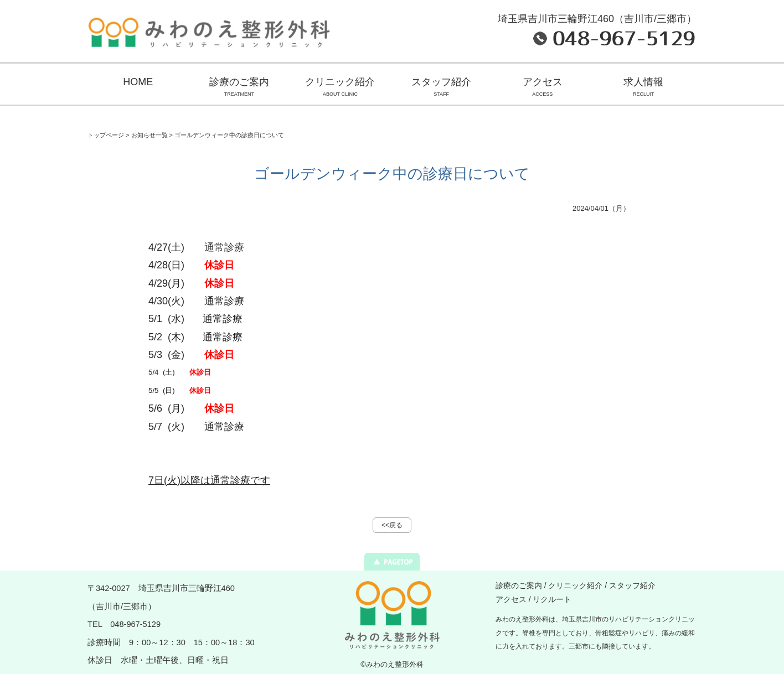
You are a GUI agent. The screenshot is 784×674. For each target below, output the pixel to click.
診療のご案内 (239, 88)
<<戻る (392, 525)
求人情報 (644, 88)
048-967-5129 (135, 624)
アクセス (542, 88)
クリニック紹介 (340, 88)
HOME (138, 82)
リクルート (552, 600)
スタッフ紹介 (442, 88)
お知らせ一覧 (149, 135)
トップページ (106, 135)
